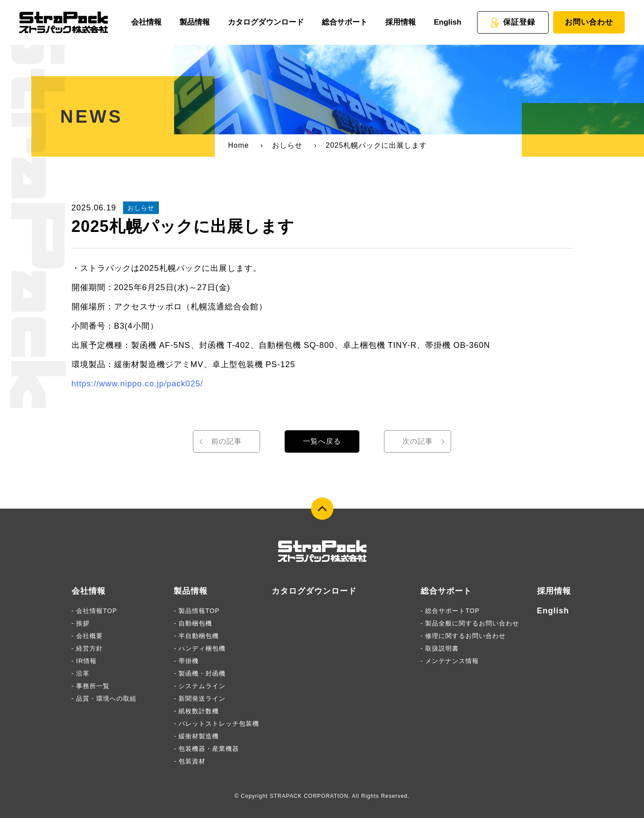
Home (239, 145)
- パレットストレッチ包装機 (216, 724)
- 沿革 (81, 673)
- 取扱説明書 (440, 648)
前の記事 (226, 441)
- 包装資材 (190, 761)
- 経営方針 (87, 648)
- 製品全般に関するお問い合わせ (470, 623)
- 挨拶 (81, 623)
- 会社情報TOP (94, 611)
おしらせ (287, 145)
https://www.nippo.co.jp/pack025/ (137, 384)
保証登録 (513, 22)
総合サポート (345, 22)
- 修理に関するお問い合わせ (463, 636)
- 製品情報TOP (196, 611)
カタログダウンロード (266, 22)
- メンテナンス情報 (450, 661)
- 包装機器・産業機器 (206, 749)
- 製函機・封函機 (200, 673)
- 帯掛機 (186, 661)
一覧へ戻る (322, 441)
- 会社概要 (87, 636)
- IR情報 (84, 661)
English (447, 22)
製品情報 (195, 22)
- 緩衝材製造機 (196, 736)
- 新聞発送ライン (200, 698)
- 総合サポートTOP (450, 611)
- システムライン (200, 686)
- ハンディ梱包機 (200, 648)
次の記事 (418, 441)
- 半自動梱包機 (196, 636)
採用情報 (401, 22)
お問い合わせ (589, 22)
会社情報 (146, 22)
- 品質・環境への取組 (104, 698)
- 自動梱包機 (193, 623)
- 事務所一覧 (91, 686)
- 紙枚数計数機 (196, 711)
